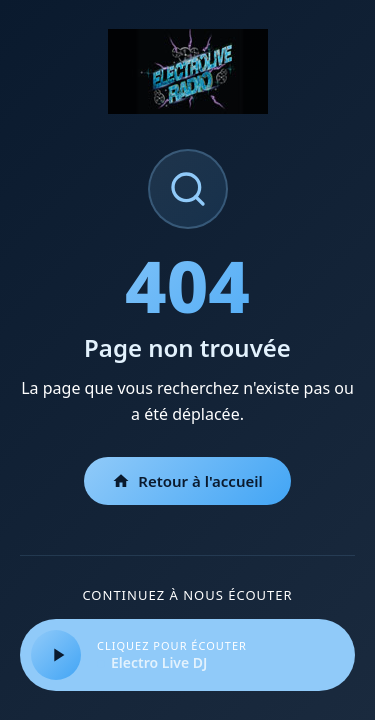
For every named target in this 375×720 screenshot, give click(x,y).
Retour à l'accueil (187, 481)
